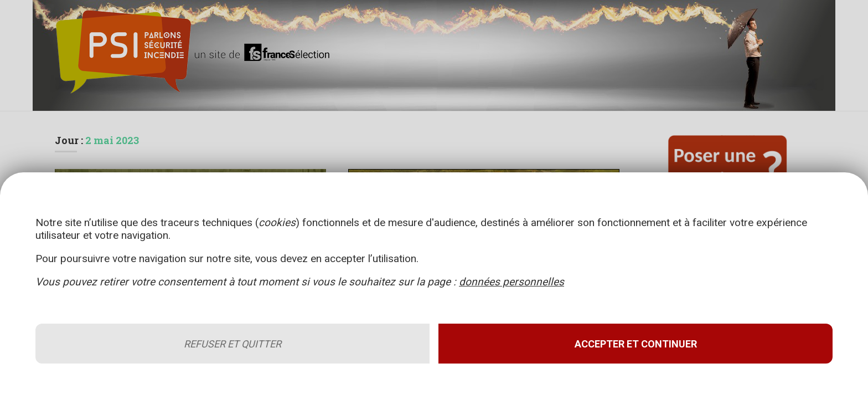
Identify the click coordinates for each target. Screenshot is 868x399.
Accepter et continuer (636, 344)
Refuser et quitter (232, 344)
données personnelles (512, 282)
